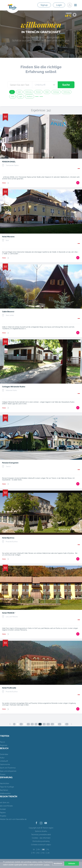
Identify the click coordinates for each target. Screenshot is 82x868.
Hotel (19, 92)
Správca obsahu (41, 831)
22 (48, 724)
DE (43, 850)
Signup (46, 5)
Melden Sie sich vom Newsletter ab (13, 819)
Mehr (4, 183)
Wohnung (28, 92)
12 (21, 724)
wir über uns (5, 803)
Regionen (4, 745)
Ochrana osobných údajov (41, 845)
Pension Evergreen (10, 463)
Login (60, 5)
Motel (47, 92)
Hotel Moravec (8, 237)
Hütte (13, 96)
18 (32, 724)
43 (67, 724)
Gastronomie (5, 764)
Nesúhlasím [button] (58, 863)
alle (12, 92)
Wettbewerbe (5, 794)
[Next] (71, 724)
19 (36, 724)
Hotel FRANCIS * (9, 613)
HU (43, 853)
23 (52, 724)
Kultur (2, 758)
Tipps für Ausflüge (7, 787)
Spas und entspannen (8, 771)
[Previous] (10, 724)
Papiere (3, 813)
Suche (66, 85)
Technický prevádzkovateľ (41, 835)
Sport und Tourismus (8, 768)
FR (34, 853)
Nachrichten (5, 783)
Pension (38, 92)
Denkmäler (4, 754)
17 (28, 724)
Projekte (3, 816)
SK (34, 850)
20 (40, 724)
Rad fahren (4, 790)
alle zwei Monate (6, 806)
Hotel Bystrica (8, 538)
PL (48, 850)
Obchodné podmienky (41, 841)
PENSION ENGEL (9, 162)
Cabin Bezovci (8, 312)
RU (38, 853)
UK (48, 853)
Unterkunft (4, 761)
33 (60, 724)
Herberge (56, 92)
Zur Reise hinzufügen (78, 183)
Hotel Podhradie (9, 688)
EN (39, 850)
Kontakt (3, 809)
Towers (3, 774)
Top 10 (2, 742)
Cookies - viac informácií (41, 838)
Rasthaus (30, 96)
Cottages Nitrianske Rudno (14, 387)
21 (44, 724)
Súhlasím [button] (72, 863)
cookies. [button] (47, 865)
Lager (20, 96)
